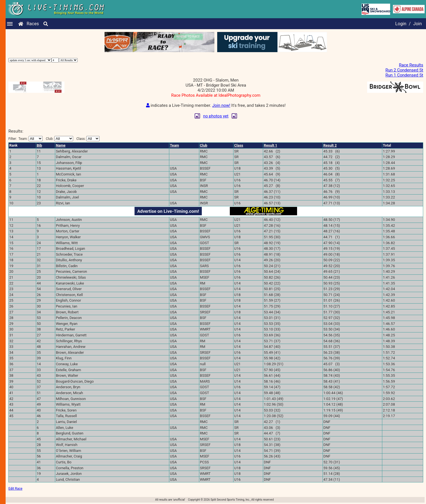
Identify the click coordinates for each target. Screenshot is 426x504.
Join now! (221, 105)
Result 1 (270, 145)
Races (33, 24)
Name (61, 145)
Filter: (26, 139)
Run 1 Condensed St (404, 75)
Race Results (411, 65)
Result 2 (330, 145)
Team (174, 145)
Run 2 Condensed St (404, 70)
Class (239, 145)
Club (204, 145)
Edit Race (15, 489)
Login (401, 24)
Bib (39, 145)
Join (417, 24)
